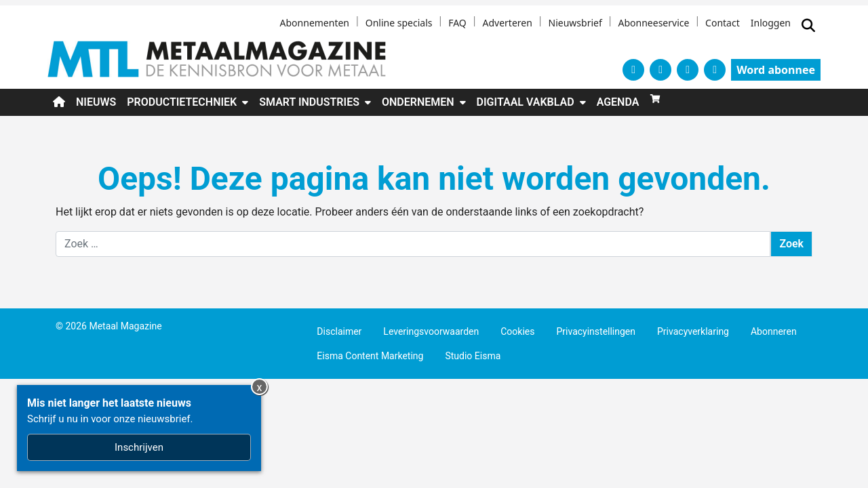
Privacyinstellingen (596, 331)
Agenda (618, 102)
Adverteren (507, 23)
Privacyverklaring (693, 331)
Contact (723, 23)
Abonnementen (315, 23)
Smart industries (309, 102)
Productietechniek (182, 102)
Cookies (517, 331)
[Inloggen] (771, 26)
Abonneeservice (654, 23)
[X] (633, 70)
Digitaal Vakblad (526, 102)
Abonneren (774, 331)
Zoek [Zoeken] (791, 244)
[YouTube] (688, 70)
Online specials (399, 23)
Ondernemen (418, 102)
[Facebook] (660, 70)
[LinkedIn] (715, 70)
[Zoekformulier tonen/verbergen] (808, 26)
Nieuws (96, 102)
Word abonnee (776, 70)
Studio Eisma (473, 356)
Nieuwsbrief (575, 23)
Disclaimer (339, 331)
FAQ (457, 23)
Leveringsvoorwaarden (431, 331)
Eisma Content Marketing (370, 356)
